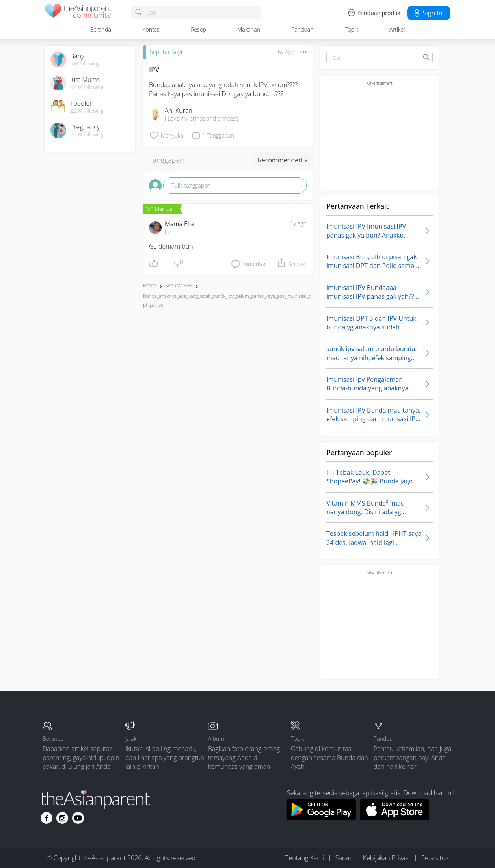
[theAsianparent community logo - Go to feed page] (78, 13)
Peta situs (435, 858)
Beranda (101, 29)
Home (150, 285)
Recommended (283, 160)
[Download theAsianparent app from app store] (395, 818)
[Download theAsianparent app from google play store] (321, 818)
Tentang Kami (305, 858)
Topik (352, 29)
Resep (198, 29)
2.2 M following (87, 111)
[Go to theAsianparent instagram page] (62, 818)
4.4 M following (87, 87)
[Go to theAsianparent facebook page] (47, 818)
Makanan (249, 29)
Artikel (397, 29)
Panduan (302, 29)
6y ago (299, 223)
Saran (343, 858)
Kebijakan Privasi (386, 858)
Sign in (428, 13)
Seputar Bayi (166, 52)
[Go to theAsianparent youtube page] (78, 818)
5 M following (85, 64)
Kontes (151, 29)
